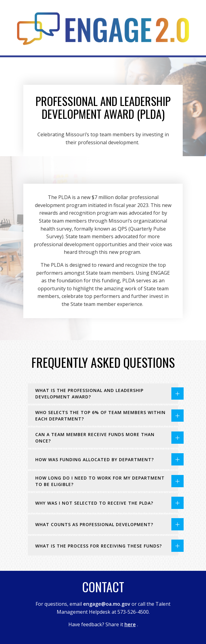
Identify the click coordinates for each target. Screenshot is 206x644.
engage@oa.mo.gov (107, 604)
